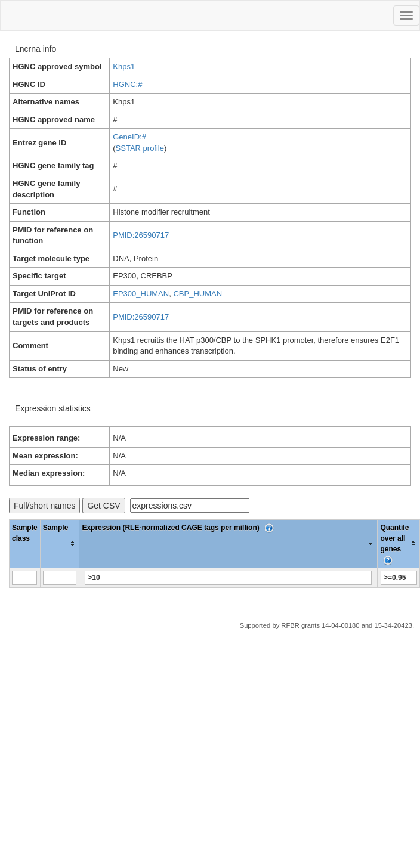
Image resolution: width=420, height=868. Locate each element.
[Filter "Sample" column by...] (60, 578)
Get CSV (104, 506)
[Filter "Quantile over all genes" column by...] (399, 578)
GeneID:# (129, 137)
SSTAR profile (140, 148)
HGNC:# (127, 84)
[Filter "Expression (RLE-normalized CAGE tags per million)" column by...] (228, 578)
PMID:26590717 (141, 235)
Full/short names (44, 506)
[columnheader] (60, 543)
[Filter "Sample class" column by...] (24, 578)
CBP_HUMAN (197, 294)
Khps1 (124, 66)
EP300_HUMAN (141, 294)
